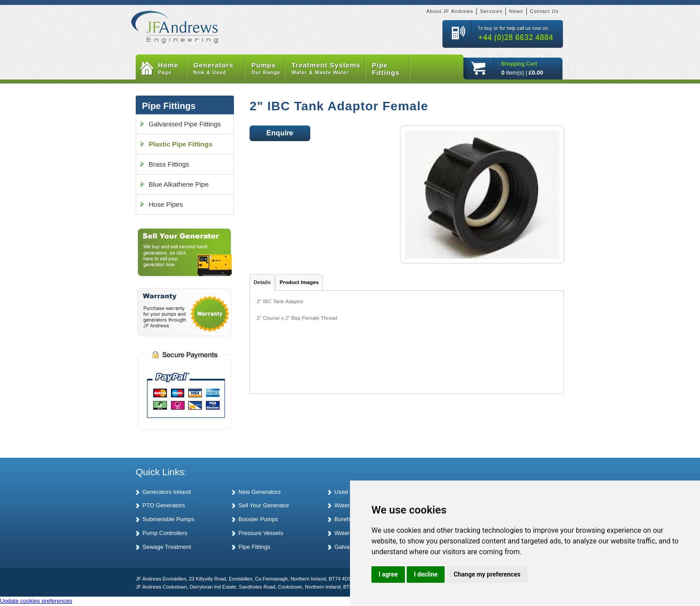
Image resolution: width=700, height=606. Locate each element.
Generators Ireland (167, 492)
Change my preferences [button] (487, 574)
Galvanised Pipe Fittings (185, 124)
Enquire (280, 133)
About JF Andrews (450, 11)
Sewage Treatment (167, 547)
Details (262, 282)
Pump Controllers (165, 533)
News (516, 11)
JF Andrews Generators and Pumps (175, 22)
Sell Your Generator (264, 505)
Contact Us (544, 11)
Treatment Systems (328, 69)
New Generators (260, 492)
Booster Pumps (258, 519)
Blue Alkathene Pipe (179, 184)
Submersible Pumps (168, 519)
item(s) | (522, 73)
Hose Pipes (166, 204)
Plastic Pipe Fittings (181, 144)
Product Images (299, 282)
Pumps (268, 69)
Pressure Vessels (261, 533)
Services (491, 11)
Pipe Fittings (386, 69)
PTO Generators (164, 505)
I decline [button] (426, 574)
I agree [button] (388, 574)
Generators (219, 69)
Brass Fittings (169, 164)
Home (172, 69)
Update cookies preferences (36, 601)
